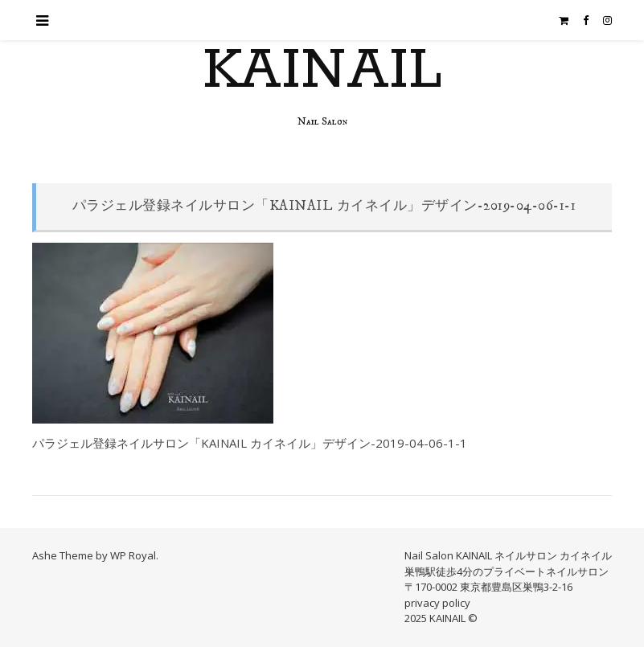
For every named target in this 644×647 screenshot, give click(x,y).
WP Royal (133, 555)
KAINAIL (322, 72)
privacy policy (437, 603)
